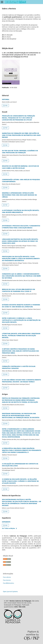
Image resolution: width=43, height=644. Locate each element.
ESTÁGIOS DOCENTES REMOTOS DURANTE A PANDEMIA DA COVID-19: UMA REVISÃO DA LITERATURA (21, 306)
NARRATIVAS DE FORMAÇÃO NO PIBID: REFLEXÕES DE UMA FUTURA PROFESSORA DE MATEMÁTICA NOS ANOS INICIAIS (21, 135)
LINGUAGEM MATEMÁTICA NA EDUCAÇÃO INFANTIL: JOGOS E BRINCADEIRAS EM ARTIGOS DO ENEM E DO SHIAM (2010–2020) (20, 241)
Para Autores (7, 580)
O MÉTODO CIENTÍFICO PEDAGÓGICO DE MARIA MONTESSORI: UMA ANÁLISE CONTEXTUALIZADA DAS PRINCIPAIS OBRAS (20, 351)
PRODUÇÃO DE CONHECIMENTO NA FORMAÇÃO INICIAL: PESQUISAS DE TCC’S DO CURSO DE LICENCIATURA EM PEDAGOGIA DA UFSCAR (18, 118)
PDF (6, 105)
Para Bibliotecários (8, 583)
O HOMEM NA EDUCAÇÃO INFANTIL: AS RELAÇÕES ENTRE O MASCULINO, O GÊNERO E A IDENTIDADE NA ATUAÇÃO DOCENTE (20, 481)
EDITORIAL (6, 99)
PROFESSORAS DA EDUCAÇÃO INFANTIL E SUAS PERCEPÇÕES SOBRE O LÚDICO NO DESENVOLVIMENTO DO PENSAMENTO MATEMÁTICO (21, 259)
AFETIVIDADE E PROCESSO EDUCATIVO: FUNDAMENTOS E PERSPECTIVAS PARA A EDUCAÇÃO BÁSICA (21, 227)
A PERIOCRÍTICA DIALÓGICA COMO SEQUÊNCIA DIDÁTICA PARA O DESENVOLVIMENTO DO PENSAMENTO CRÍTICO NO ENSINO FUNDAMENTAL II (21, 450)
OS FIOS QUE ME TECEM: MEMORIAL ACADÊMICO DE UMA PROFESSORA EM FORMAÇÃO (20, 152)
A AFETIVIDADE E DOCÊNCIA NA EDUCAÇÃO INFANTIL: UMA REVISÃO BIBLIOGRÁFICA (21, 211)
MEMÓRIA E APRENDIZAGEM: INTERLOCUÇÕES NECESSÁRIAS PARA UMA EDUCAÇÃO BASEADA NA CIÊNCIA (19, 195)
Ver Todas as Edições (9, 528)
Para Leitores (7, 577)
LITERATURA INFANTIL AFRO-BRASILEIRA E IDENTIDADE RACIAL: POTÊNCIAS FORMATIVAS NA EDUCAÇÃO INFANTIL (21, 336)
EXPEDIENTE (6, 522)
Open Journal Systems (10, 591)
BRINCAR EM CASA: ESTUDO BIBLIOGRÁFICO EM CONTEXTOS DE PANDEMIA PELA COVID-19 (18, 290)
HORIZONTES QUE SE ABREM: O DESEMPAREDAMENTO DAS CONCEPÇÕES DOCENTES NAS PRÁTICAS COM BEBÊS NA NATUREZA (21, 276)
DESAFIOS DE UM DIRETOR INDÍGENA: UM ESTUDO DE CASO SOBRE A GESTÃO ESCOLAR (20, 167)
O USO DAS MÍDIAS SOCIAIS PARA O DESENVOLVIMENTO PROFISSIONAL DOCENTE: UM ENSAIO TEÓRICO (21, 381)
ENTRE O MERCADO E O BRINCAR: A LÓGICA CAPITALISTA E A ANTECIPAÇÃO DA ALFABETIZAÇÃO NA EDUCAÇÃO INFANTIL (21, 320)
